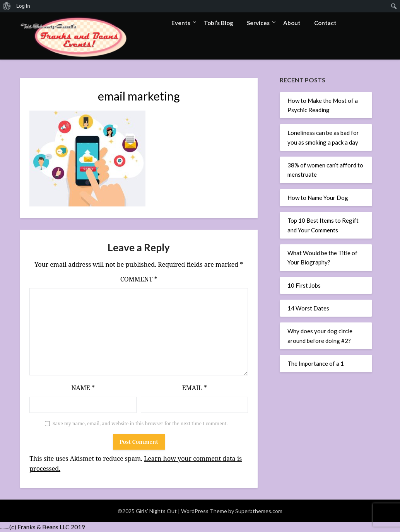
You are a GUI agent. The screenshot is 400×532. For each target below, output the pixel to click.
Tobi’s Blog (219, 23)
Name (83, 388)
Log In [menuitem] (23, 6)
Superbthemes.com (259, 511)
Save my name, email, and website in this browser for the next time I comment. (140, 424)
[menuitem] (7, 6)
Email (195, 388)
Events (181, 23)
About (292, 23)
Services (258, 23)
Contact (325, 23)
